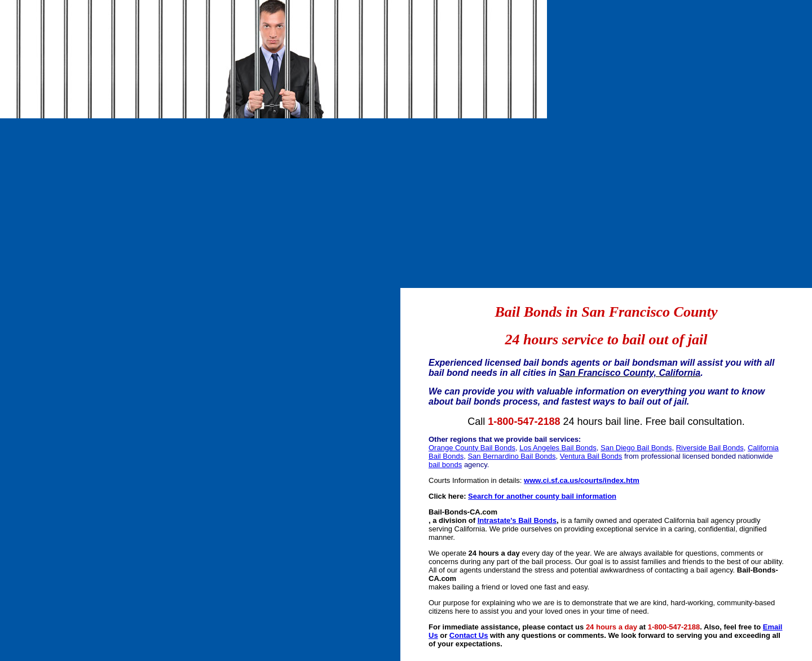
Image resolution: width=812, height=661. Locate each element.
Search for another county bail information (542, 496)
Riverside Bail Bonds (710, 448)
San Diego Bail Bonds (636, 448)
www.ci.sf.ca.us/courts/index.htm (582, 480)
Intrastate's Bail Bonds (517, 520)
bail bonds (445, 465)
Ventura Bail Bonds (591, 456)
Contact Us (469, 635)
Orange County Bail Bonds (472, 448)
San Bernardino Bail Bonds (511, 456)
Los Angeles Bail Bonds (558, 448)
